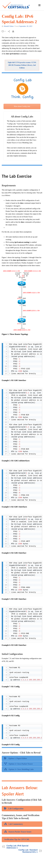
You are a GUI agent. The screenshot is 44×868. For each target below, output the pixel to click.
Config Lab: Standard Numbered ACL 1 (28, 851)
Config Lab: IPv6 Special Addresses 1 (17, 847)
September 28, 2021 (26, 26)
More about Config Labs (22, 106)
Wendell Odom (9, 26)
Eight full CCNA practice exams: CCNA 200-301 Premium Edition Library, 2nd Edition (22, 65)
